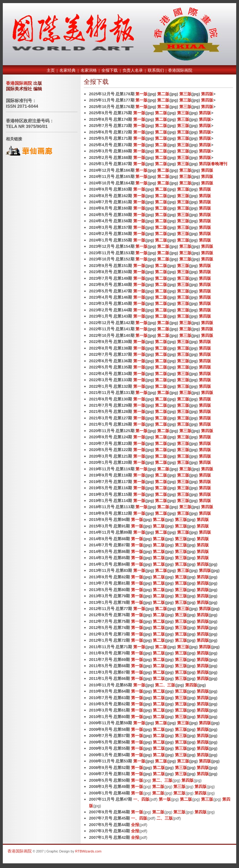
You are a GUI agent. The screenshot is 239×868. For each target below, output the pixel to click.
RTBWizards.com (88, 851)
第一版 (141, 94)
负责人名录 (133, 70)
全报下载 (110, 70)
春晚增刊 (219, 164)
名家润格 (89, 70)
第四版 (207, 94)
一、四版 (141, 799)
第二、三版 (165, 685)
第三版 (185, 94)
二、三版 (165, 818)
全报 (135, 825)
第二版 (163, 94)
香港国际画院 (180, 70)
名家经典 (68, 70)
